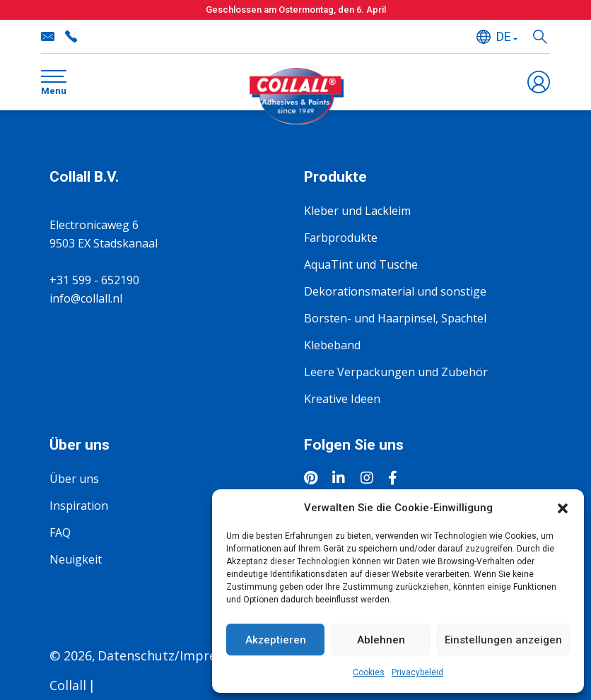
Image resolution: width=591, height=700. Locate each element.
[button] (563, 508)
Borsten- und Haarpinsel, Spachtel (395, 318)
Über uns (74, 479)
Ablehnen (381, 640)
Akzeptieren (276, 640)
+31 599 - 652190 (71, 37)
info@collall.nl (48, 37)
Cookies (369, 672)
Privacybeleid (417, 672)
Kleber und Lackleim (357, 211)
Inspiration (79, 506)
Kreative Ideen (342, 399)
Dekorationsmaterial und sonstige (395, 291)
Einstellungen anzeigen (503, 640)
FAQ (60, 532)
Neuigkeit (76, 559)
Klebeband (332, 345)
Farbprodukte (341, 238)
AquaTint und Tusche (361, 264)
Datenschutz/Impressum (173, 655)
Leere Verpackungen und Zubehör (396, 372)
